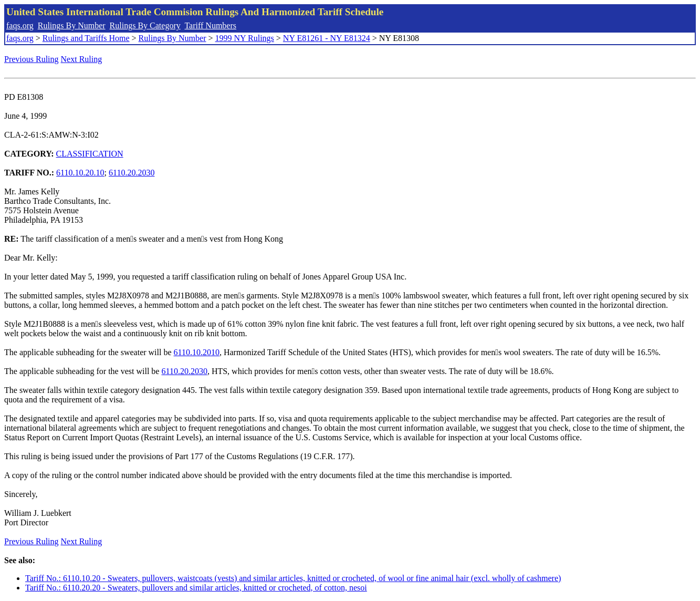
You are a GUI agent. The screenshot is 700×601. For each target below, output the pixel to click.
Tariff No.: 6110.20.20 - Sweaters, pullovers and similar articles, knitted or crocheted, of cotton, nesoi (196, 588)
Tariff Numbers (210, 25)
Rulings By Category (145, 25)
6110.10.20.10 (80, 173)
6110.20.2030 (132, 173)
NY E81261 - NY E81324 (327, 38)
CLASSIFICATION (90, 154)
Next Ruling (82, 59)
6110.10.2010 (197, 352)
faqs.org (20, 25)
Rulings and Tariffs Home (86, 38)
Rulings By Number (72, 25)
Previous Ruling (32, 59)
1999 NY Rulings (245, 38)
